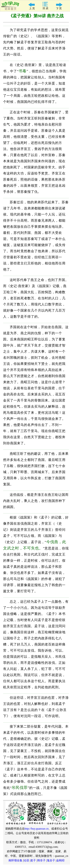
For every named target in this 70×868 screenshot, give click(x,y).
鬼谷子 (51, 860)
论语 (26, 860)
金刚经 (60, 860)
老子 (33, 860)
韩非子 (41, 860)
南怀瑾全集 (15, 860)
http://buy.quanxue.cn (37, 829)
